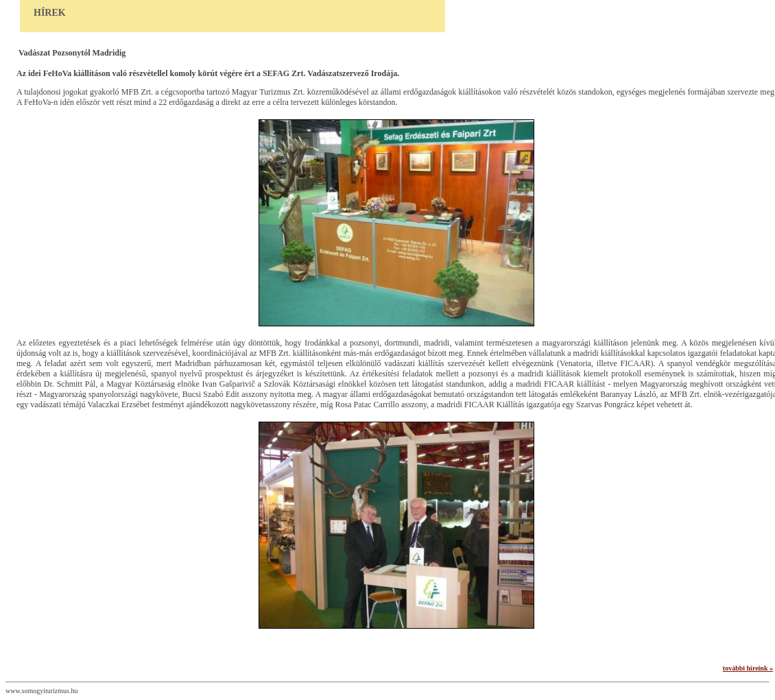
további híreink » (748, 668)
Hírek (50, 13)
